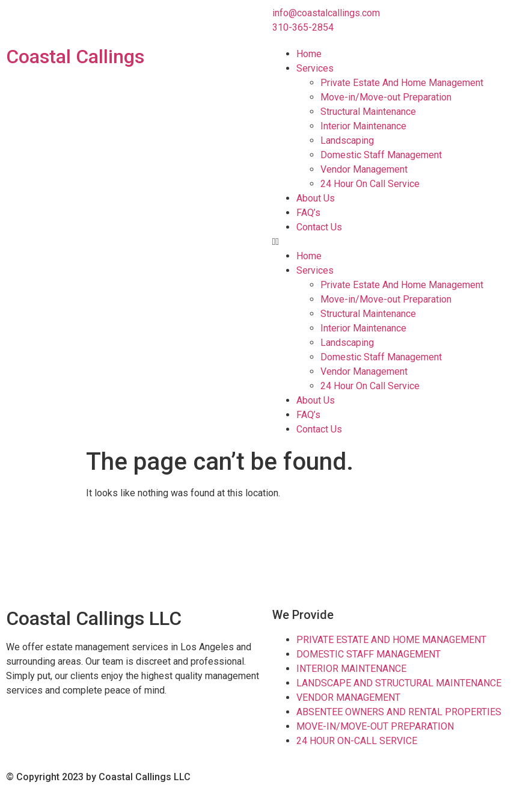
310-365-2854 (303, 27)
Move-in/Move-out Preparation (386, 97)
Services (315, 68)
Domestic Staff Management (381, 155)
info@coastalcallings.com (326, 13)
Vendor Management (364, 169)
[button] (399, 242)
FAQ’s (308, 213)
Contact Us (319, 227)
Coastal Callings (75, 57)
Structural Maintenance (368, 112)
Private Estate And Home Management (402, 83)
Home (309, 54)
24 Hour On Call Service (370, 184)
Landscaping (347, 140)
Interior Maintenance (363, 126)
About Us (316, 198)
